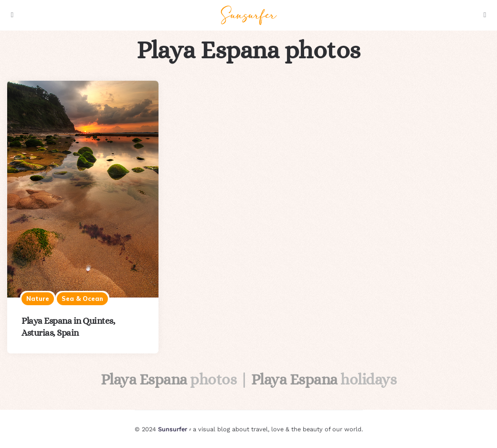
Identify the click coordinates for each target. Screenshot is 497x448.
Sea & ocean (82, 299)
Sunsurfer (173, 429)
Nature (38, 299)
